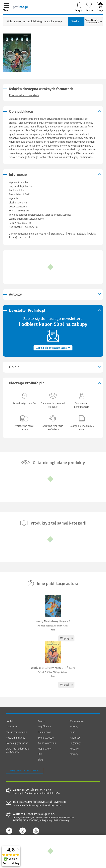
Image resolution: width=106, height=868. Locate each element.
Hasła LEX (75, 738)
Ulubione (89, 7)
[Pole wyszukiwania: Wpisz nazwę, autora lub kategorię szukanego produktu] (35, 21)
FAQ (40, 754)
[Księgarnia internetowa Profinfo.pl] (20, 7)
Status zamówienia (16, 732)
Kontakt (10, 721)
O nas (41, 721)
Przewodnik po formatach (24, 95)
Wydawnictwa (77, 721)
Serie (72, 732)
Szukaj (76, 21)
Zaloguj (78, 7)
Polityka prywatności (17, 743)
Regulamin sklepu (16, 738)
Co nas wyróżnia (47, 743)
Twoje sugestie (46, 738)
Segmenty (75, 743)
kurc (24, 190)
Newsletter (12, 727)
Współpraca (44, 727)
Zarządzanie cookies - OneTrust (25, 770)
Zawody (74, 754)
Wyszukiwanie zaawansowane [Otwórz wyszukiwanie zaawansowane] (94, 22)
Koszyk (100, 7)
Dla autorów (45, 732)
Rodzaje (74, 749)
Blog (40, 760)
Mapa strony (45, 749)
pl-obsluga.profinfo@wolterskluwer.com (39, 802)
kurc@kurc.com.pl (20, 237)
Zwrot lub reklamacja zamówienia (17, 750)
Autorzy (74, 727)
